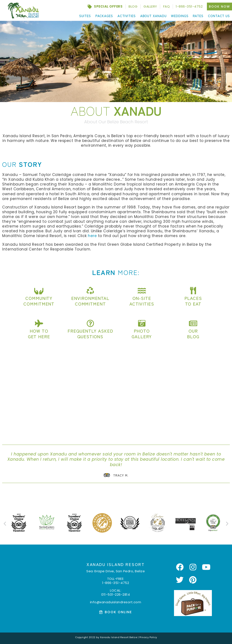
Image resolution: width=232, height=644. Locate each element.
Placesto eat (193, 301)
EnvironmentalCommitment (90, 301)
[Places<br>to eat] (193, 291)
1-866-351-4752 (116, 582)
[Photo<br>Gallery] (142, 323)
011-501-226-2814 (116, 594)
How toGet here (39, 334)
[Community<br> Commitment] (39, 291)
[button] (5, 523)
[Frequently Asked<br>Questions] (90, 323)
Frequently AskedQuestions (90, 334)
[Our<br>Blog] (193, 323)
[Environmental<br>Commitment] (90, 291)
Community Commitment (39, 301)
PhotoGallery (142, 334)
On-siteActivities (142, 301)
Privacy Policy (148, 637)
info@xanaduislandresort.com (116, 602)
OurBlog (193, 334)
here (92, 236)
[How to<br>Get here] (39, 323)
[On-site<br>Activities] (142, 291)
